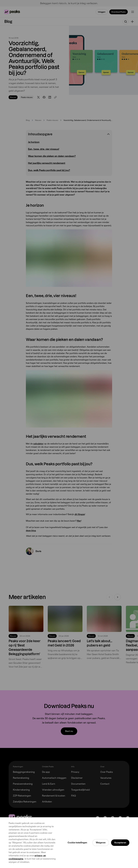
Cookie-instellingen (77, 843)
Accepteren (120, 843)
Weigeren (101, 843)
